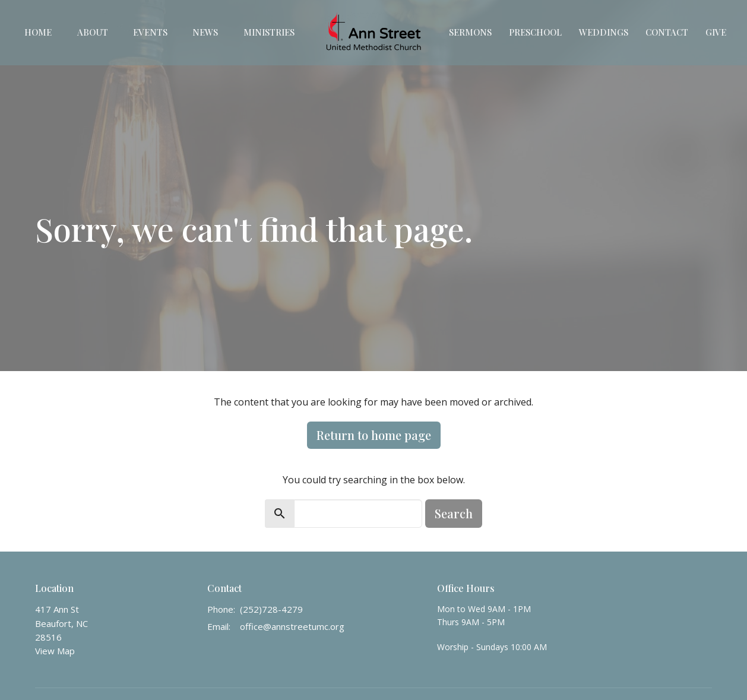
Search (454, 513)
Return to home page (374, 435)
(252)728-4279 (271, 609)
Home (38, 32)
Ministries (269, 32)
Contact (667, 32)
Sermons (470, 32)
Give (716, 32)
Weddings (604, 32)
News (205, 32)
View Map (55, 651)
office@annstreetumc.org (292, 626)
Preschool (535, 32)
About (93, 32)
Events (150, 32)
